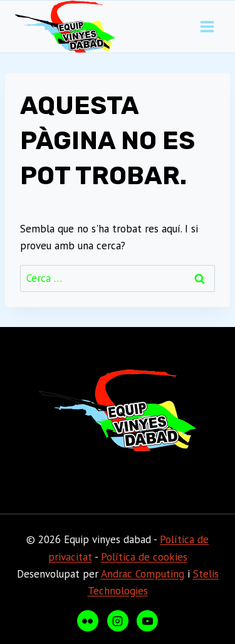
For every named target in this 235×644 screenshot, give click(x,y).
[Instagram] (118, 621)
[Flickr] (88, 621)
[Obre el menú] (207, 27)
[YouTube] (147, 621)
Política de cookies (144, 557)
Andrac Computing (143, 574)
